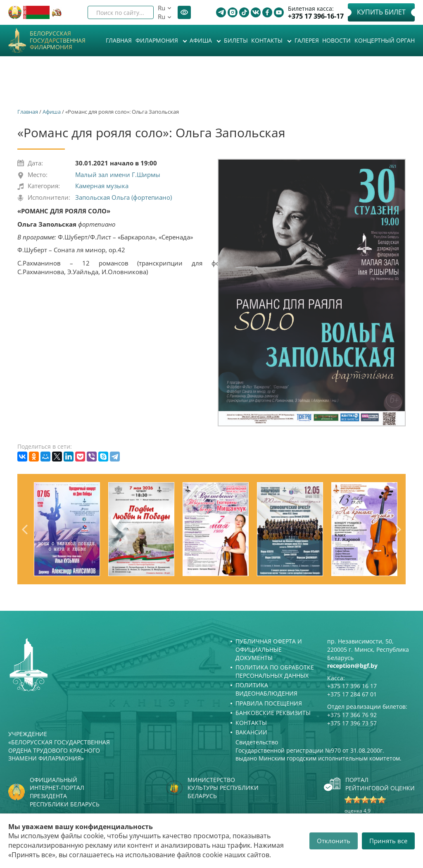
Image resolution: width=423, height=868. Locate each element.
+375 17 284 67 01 (352, 694)
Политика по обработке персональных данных (275, 671)
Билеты (236, 40)
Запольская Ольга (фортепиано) (124, 197)
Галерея (307, 40)
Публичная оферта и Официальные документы (269, 649)
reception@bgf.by (352, 666)
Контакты (268, 40)
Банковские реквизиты (273, 713)
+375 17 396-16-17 (316, 16)
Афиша (202, 40)
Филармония (158, 40)
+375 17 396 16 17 (352, 686)
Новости (336, 40)
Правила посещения (269, 703)
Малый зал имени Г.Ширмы (118, 175)
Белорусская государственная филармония (58, 41)
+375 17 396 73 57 (352, 723)
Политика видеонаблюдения (266, 689)
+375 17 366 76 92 (352, 715)
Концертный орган (385, 40)
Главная (119, 40)
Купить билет (381, 12)
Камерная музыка (102, 186)
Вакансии (251, 732)
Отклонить (334, 841)
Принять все (388, 841)
